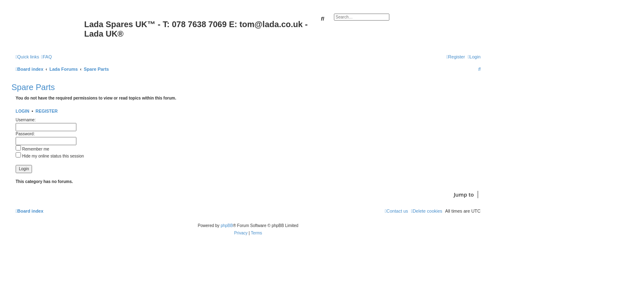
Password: (25, 134)
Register (47, 111)
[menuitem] (46, 57)
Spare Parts (33, 87)
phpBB (227, 226)
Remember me (32, 149)
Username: (26, 120)
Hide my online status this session (50, 156)
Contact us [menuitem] (397, 211)
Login (22, 111)
